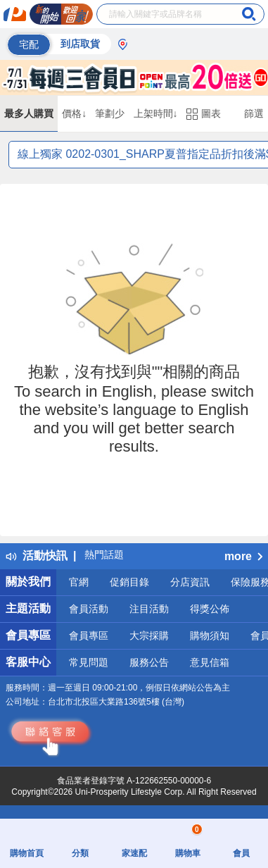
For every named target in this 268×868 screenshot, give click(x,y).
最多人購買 (29, 113)
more (243, 556)
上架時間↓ (156, 113)
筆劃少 (110, 113)
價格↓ (74, 113)
